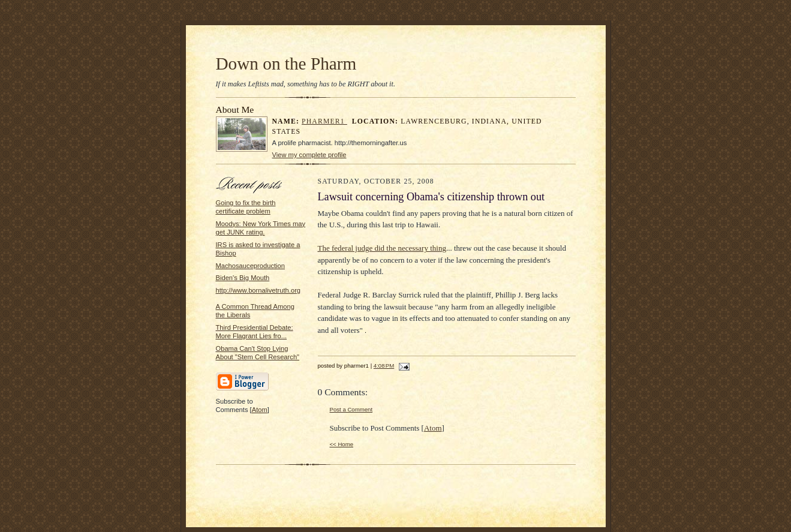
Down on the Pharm (286, 64)
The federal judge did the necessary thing (382, 248)
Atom (260, 410)
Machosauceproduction (251, 266)
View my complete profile (309, 155)
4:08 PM (384, 366)
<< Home (342, 444)
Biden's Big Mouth (243, 278)
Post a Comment (351, 409)
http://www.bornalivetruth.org (258, 290)
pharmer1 (324, 121)
